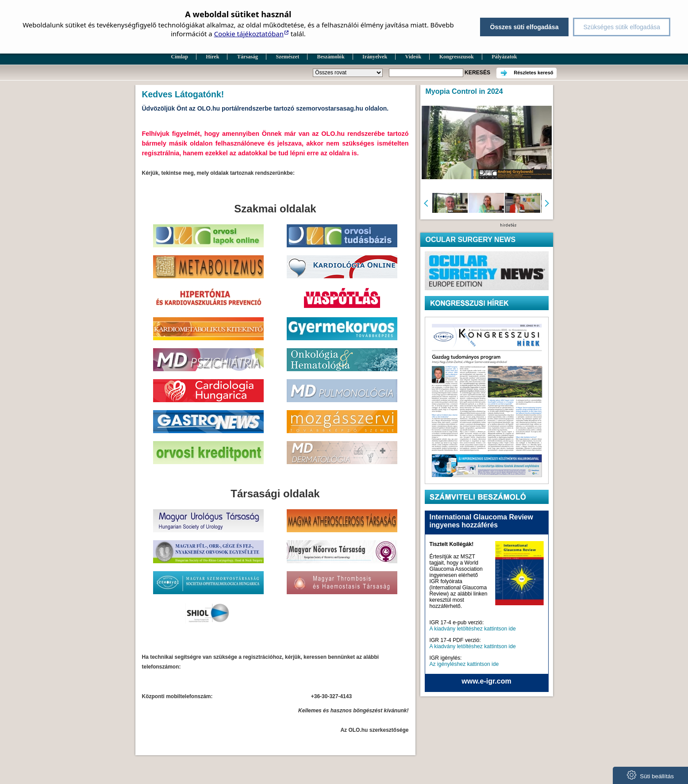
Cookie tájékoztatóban (249, 34)
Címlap (179, 57)
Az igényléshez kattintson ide (464, 664)
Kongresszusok (457, 57)
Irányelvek (375, 57)
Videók (413, 57)
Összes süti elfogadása (525, 27)
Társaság (248, 57)
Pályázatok (504, 57)
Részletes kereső (533, 73)
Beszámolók (331, 57)
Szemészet (288, 57)
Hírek (212, 57)
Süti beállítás (650, 775)
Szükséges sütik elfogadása (622, 27)
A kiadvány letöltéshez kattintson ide (473, 629)
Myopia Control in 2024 (464, 91)
